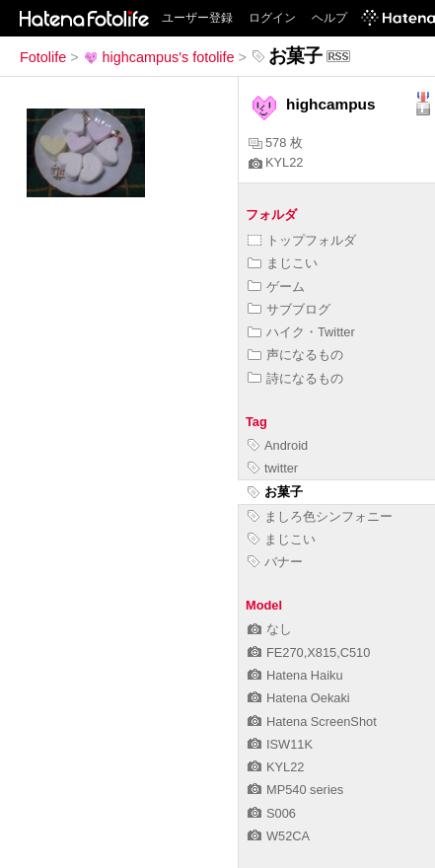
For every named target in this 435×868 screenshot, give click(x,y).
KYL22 (276, 162)
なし (270, 629)
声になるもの (295, 355)
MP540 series (295, 790)
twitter (273, 468)
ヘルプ (329, 18)
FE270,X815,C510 (309, 652)
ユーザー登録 (197, 18)
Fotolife (43, 57)
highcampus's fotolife (159, 57)
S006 (272, 813)
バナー (275, 562)
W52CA (279, 836)
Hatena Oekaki (299, 698)
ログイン (272, 18)
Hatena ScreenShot (312, 722)
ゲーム (276, 287)
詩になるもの (295, 378)
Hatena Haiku (295, 675)
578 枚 (276, 143)
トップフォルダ (302, 240)
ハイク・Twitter (301, 332)
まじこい (283, 263)
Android (278, 445)
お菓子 (275, 492)
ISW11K (280, 744)
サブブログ (289, 309)
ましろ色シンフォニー (320, 516)
